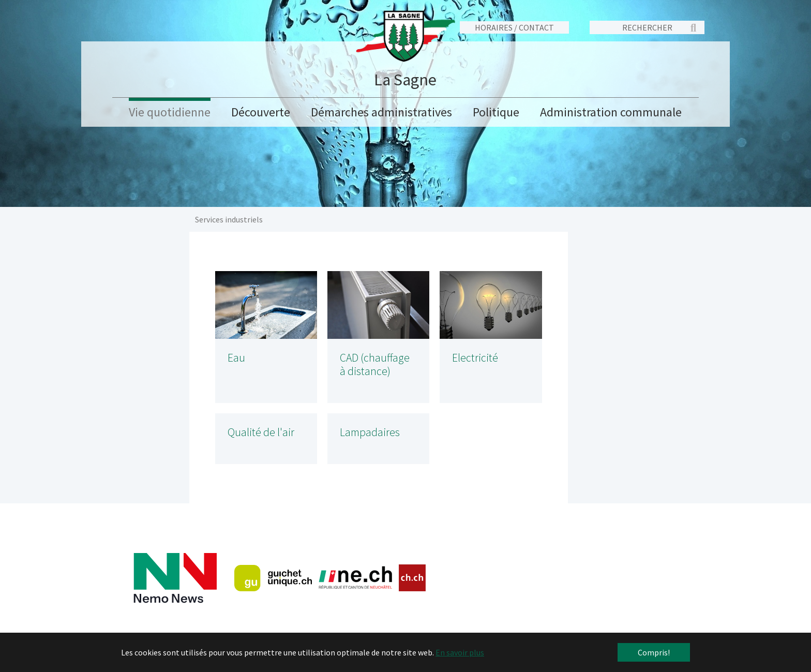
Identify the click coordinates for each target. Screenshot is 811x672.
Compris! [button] (654, 652)
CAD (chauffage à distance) (375, 364)
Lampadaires (370, 432)
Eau (236, 358)
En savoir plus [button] (460, 652)
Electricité (475, 358)
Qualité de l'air (261, 432)
